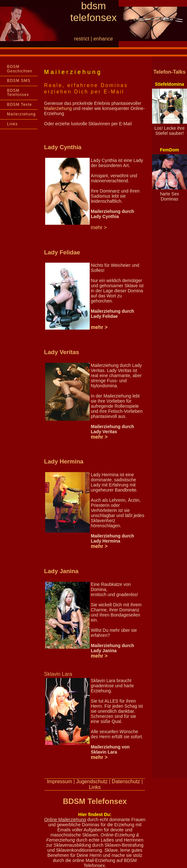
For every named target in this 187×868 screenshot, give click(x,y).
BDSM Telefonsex (18, 93)
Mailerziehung (21, 114)
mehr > (99, 327)
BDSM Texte (19, 105)
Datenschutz (126, 781)
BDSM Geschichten (20, 69)
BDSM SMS (19, 81)
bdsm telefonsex (93, 12)
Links (12, 124)
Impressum (59, 781)
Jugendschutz (92, 781)
